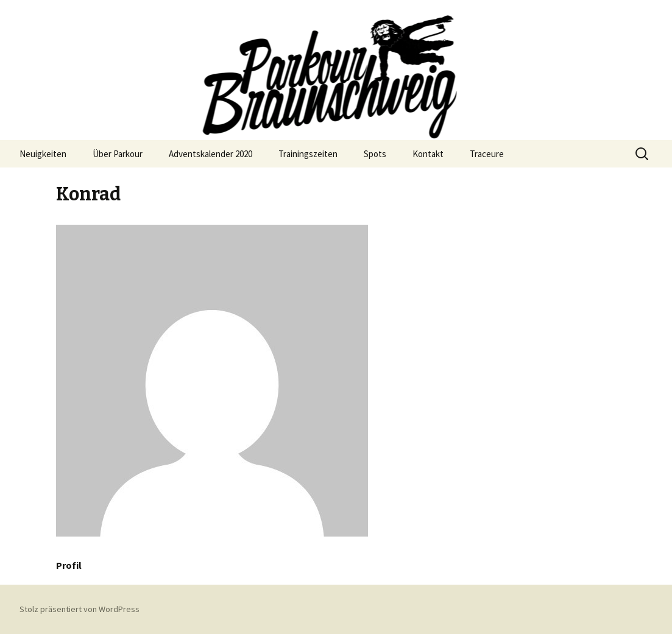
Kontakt (428, 154)
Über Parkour (118, 154)
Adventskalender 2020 (210, 154)
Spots (375, 154)
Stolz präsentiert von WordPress (80, 609)
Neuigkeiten (43, 154)
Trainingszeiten (308, 154)
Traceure (487, 154)
